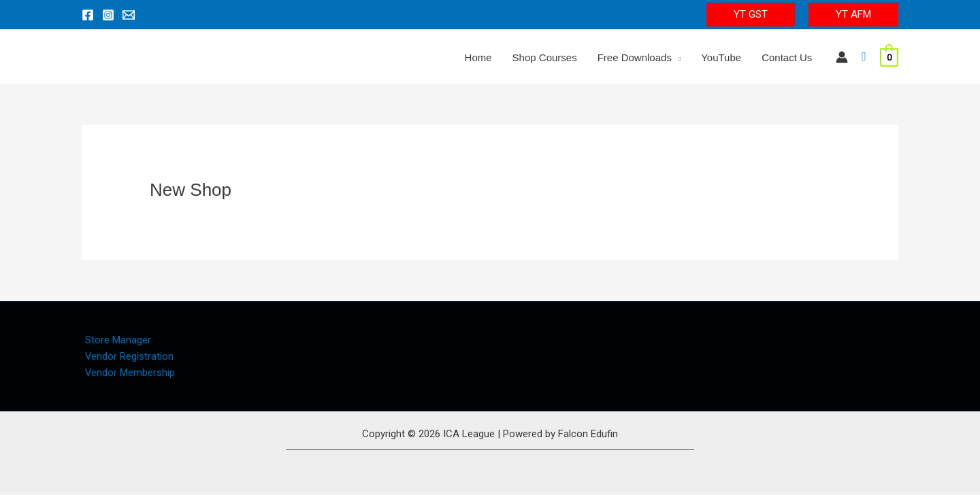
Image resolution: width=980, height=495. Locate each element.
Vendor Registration (126, 356)
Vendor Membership (127, 373)
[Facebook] (88, 15)
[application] (676, 58)
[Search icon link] (864, 57)
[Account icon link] (842, 57)
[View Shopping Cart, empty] (889, 57)
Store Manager (115, 340)
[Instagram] (108, 15)
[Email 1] (129, 15)
